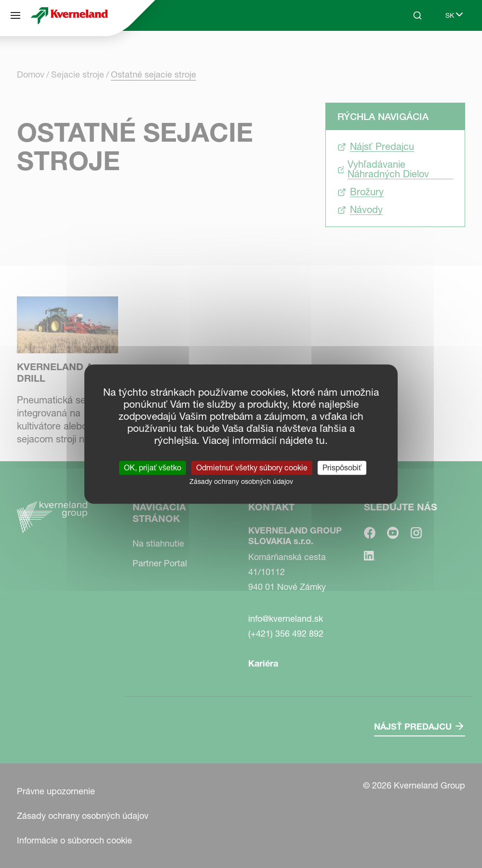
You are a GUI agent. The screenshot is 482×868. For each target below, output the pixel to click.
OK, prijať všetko (153, 467)
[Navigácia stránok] (15, 15)
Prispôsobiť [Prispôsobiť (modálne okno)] (342, 467)
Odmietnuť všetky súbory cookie (252, 467)
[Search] (417, 15)
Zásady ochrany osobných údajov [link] (241, 481)
